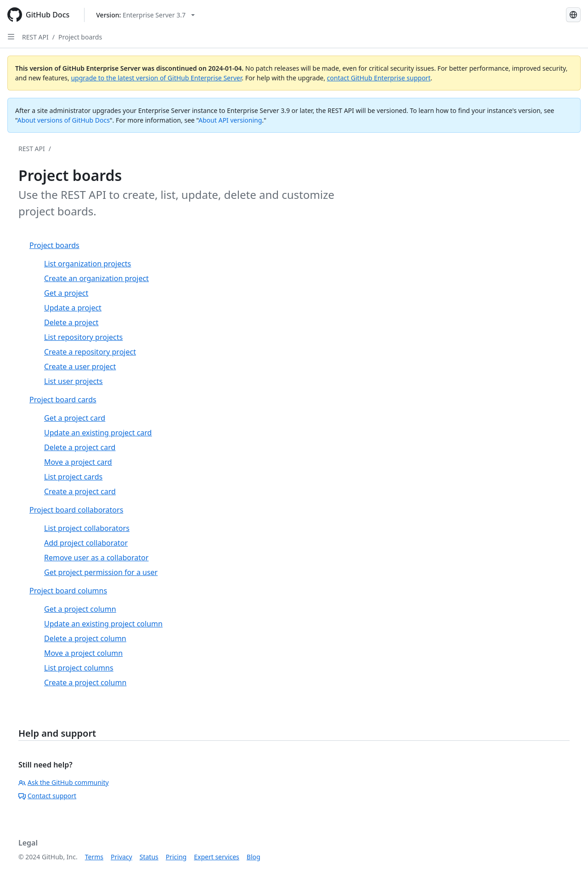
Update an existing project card (98, 433)
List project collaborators (87, 528)
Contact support (47, 796)
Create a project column (85, 682)
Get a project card (75, 418)
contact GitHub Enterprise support (379, 78)
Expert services (217, 857)
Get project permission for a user (101, 572)
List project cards (73, 477)
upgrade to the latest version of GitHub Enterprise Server (156, 78)
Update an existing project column (103, 624)
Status (149, 857)
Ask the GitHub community (64, 782)
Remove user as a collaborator (96, 558)
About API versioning (230, 120)
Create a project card (80, 491)
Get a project (66, 293)
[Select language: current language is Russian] (573, 15)
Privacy (122, 857)
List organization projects (88, 264)
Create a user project (80, 367)
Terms (94, 857)
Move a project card (78, 462)
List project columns (79, 668)
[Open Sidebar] (11, 37)
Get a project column (80, 609)
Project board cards (63, 400)
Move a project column (83, 653)
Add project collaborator (86, 543)
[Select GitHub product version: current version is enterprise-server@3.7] (145, 15)
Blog (254, 857)
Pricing (176, 857)
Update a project (73, 308)
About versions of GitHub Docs (64, 120)
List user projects (73, 381)
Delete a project (71, 322)
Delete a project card (80, 447)
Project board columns (68, 591)
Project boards (80, 37)
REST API (35, 37)
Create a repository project (90, 352)
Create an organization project (96, 278)
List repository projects (83, 337)
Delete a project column (85, 638)
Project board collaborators (76, 510)
